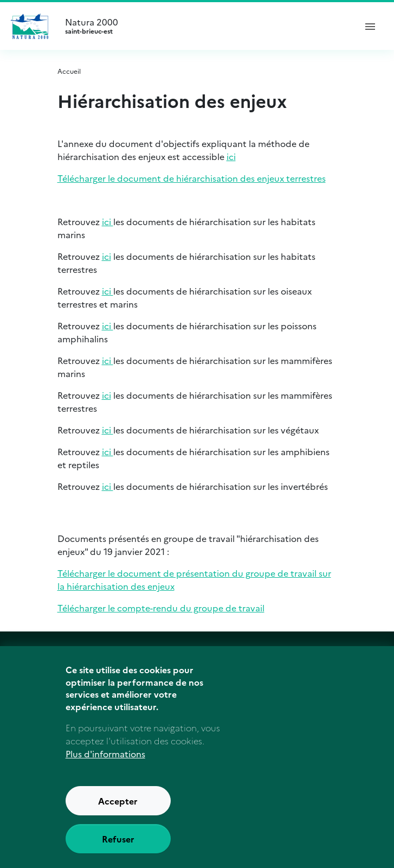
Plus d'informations (105, 766)
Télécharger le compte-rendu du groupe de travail (161, 608)
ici (231, 156)
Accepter (118, 813)
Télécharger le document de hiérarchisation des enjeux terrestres (192, 178)
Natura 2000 (206, 26)
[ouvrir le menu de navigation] (370, 26)
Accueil (69, 71)
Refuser (118, 851)
